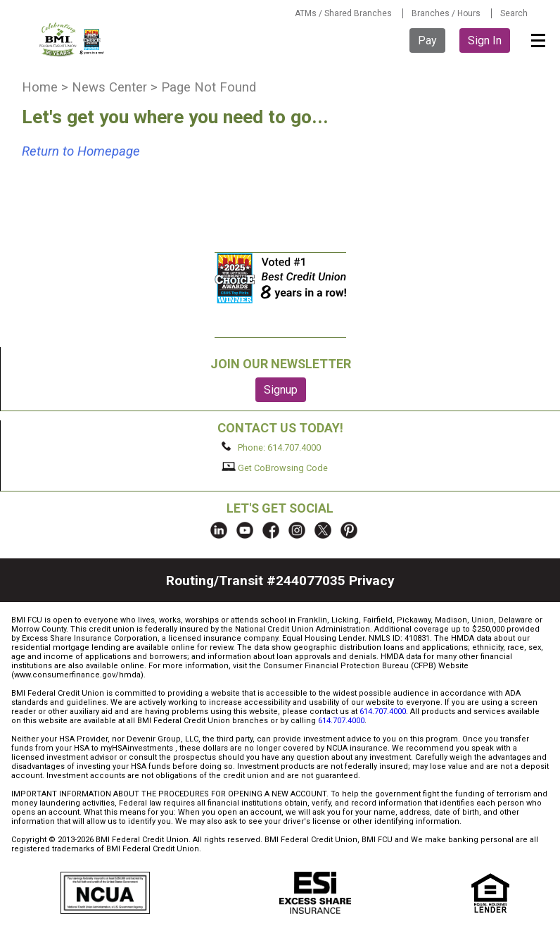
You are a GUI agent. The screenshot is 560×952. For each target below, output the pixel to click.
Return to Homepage (81, 151)
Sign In (485, 40)
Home (40, 87)
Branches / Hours (446, 13)
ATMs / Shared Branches (343, 13)
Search (514, 13)
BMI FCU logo (72, 39)
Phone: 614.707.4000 (271, 447)
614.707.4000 (383, 712)
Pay (427, 40)
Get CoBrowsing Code (275, 468)
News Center (109, 87)
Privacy (372, 581)
